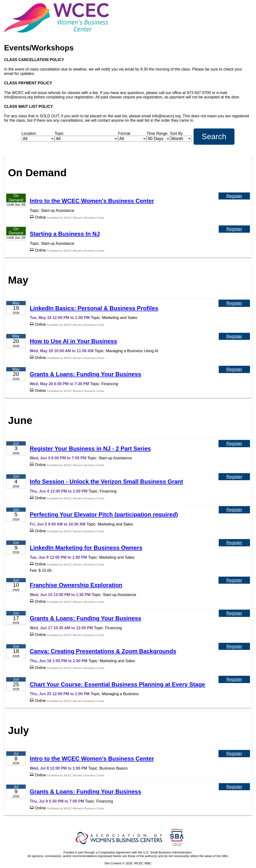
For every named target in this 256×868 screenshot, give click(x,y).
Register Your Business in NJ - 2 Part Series (90, 449)
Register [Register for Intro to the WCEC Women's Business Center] (234, 196)
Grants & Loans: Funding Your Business (86, 374)
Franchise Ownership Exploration (76, 585)
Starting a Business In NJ (65, 234)
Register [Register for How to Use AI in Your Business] (234, 336)
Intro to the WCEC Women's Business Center (92, 201)
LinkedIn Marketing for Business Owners (86, 548)
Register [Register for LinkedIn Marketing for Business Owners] (234, 543)
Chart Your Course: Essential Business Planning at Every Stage (117, 684)
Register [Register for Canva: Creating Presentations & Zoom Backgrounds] (234, 646)
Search (214, 136)
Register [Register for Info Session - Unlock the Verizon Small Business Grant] (234, 477)
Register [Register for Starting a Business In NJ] (234, 229)
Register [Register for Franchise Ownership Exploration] (234, 580)
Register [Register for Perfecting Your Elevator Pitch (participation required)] (234, 510)
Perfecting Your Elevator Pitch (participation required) (104, 514)
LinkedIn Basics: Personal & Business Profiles (94, 308)
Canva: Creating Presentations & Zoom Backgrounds (103, 651)
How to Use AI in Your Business (73, 341)
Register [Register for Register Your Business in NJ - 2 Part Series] (234, 444)
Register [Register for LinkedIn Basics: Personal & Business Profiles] (234, 303)
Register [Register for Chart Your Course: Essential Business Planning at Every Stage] (234, 679)
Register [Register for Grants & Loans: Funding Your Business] (234, 369)
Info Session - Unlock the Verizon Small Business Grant (106, 482)
